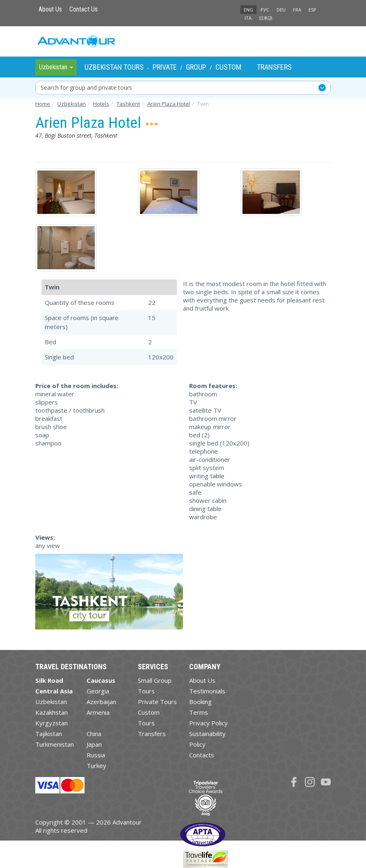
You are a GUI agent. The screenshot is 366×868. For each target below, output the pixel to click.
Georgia (98, 691)
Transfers (274, 67)
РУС (265, 10)
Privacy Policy (208, 723)
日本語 (266, 18)
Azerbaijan (101, 702)
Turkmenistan (55, 744)
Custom (228, 67)
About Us (50, 9)
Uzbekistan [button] (56, 67)
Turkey (96, 766)
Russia (96, 755)
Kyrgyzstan (51, 723)
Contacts (202, 755)
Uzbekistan (51, 702)
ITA (248, 18)
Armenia (98, 712)
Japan (94, 744)
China (94, 734)
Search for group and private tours (86, 87)
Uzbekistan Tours (114, 67)
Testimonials (207, 691)
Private (165, 67)
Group (196, 67)
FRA (297, 10)
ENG (248, 10)
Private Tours (157, 702)
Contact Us (83, 9)
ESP (312, 10)
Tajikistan (49, 734)
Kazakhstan (51, 712)
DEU (281, 10)
